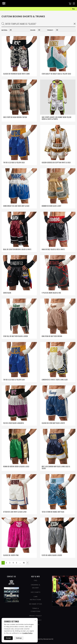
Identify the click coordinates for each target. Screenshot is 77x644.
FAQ (36, 580)
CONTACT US (11, 577)
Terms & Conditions (35, 610)
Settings (19, 638)
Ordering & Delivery (36, 586)
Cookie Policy (27, 633)
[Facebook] (55, 585)
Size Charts (36, 592)
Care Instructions (35, 598)
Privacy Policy (35, 616)
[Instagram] (55, 581)
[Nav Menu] (74, 3)
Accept (8, 638)
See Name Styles (36, 604)
